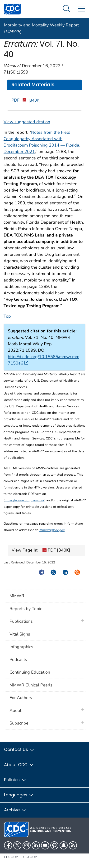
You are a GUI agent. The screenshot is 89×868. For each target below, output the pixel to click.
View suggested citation (27, 122)
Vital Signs (20, 634)
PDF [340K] (56, 551)
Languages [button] (19, 795)
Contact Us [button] (19, 749)
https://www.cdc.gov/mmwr (24, 500)
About (17, 710)
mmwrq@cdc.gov (52, 530)
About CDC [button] (19, 765)
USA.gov (30, 857)
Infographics (21, 647)
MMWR (17, 596)
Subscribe (19, 723)
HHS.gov (11, 857)
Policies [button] (15, 780)
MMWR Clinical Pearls (31, 685)
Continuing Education (30, 672)
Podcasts (18, 660)
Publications (21, 621)
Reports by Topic (26, 609)
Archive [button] (15, 810)
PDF (26, 100)
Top (7, 316)
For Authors (21, 698)
